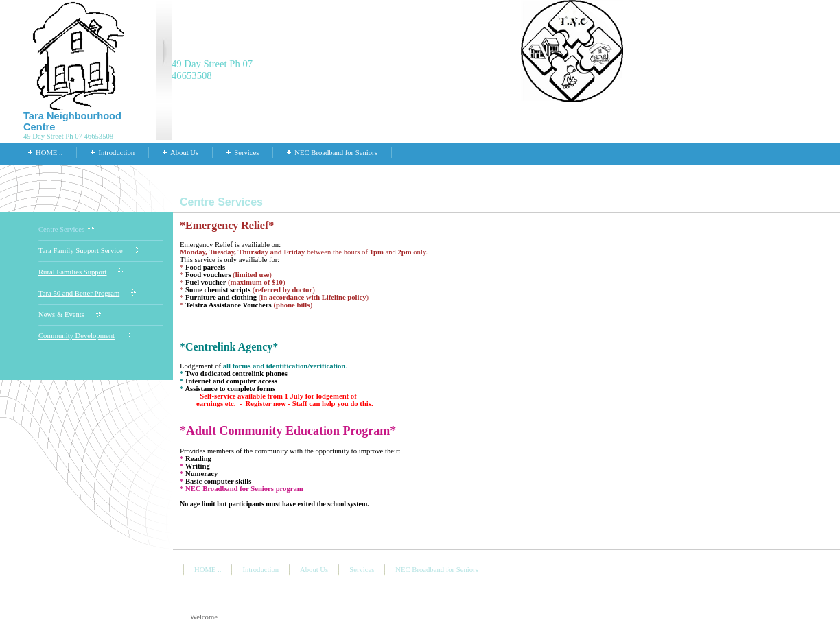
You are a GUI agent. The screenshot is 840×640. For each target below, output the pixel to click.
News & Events (61, 315)
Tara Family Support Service (81, 251)
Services (246, 153)
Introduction (116, 153)
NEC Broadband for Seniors (336, 153)
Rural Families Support (72, 272)
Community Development (77, 336)
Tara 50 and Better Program (79, 293)
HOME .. (49, 153)
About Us (184, 153)
